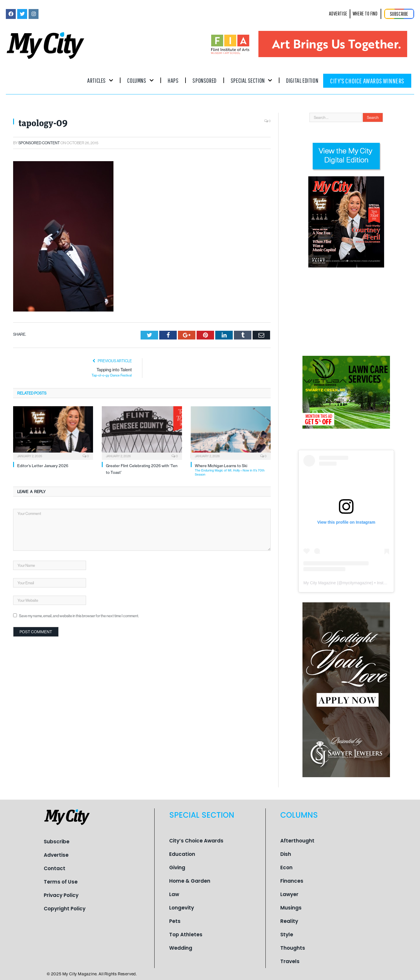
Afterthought (297, 841)
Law (174, 894)
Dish (286, 854)
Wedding (181, 948)
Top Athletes (186, 935)
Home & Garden (190, 881)
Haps (173, 80)
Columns (140, 80)
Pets (175, 921)
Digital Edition (302, 80)
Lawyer (289, 894)
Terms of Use (61, 882)
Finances (292, 881)
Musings (291, 908)
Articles (100, 80)
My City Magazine (320, 583)
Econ (286, 868)
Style (287, 935)
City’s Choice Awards (196, 841)
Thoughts (293, 948)
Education (182, 854)
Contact (55, 868)
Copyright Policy (65, 909)
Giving (177, 868)
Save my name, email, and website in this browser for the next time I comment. (79, 616)
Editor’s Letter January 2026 (43, 466)
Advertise (56, 855)
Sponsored (204, 80)
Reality (289, 921)
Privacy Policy (61, 895)
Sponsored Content (39, 143)
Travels (290, 961)
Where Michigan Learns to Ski (233, 470)
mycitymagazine (357, 583)
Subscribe (57, 842)
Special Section (251, 80)
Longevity (182, 908)
